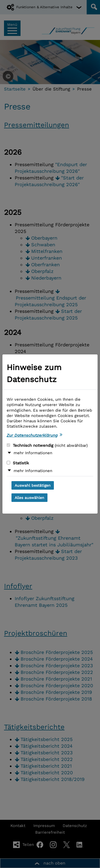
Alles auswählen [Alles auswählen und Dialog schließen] (29, 498)
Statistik (18, 463)
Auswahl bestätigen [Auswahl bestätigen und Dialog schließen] (33, 485)
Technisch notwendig (47, 445)
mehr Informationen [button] (33, 453)
